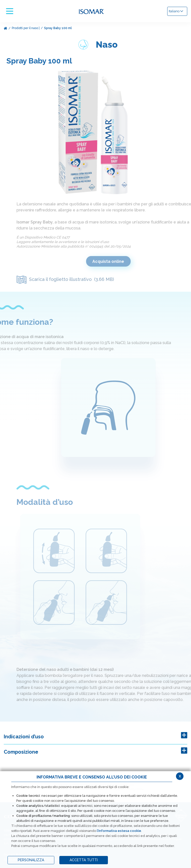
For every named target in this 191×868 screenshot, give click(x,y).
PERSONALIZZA (31, 860)
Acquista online (115, 261)
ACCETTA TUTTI (84, 860)
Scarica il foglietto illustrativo (72, 279)
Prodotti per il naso (25, 28)
